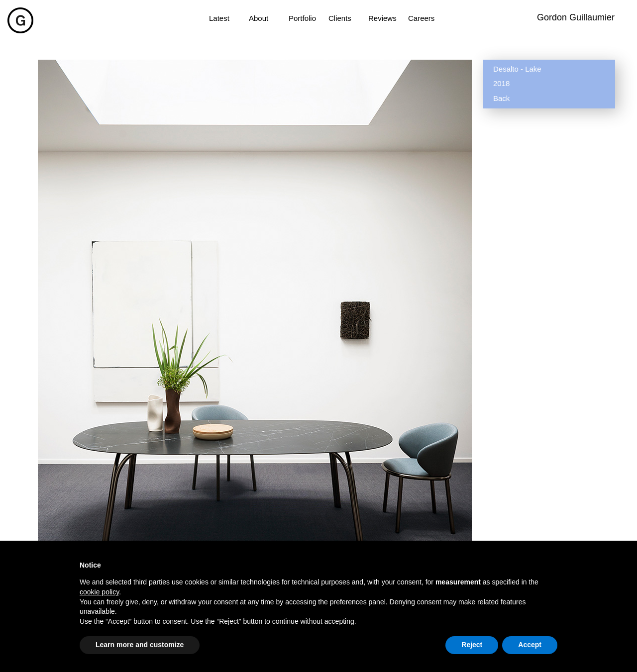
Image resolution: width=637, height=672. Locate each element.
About (259, 18)
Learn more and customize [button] (140, 645)
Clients (340, 18)
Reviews (382, 18)
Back (501, 98)
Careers (421, 18)
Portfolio (302, 18)
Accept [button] (530, 645)
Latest (219, 18)
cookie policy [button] (99, 592)
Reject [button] (472, 645)
